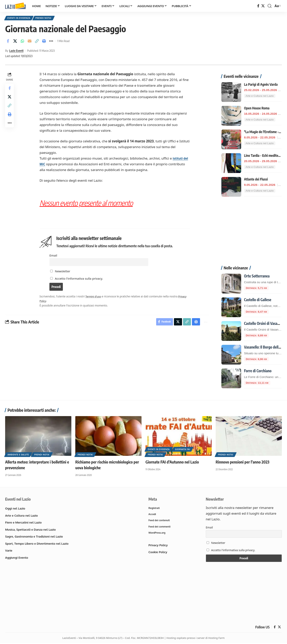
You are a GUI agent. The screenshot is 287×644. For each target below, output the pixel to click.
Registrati (154, 509)
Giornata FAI (182, 450)
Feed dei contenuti (160, 521)
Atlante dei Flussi (256, 177)
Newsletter (61, 273)
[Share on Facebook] (8, 42)
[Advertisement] (252, 231)
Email (54, 256)
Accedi (152, 515)
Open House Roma (257, 106)
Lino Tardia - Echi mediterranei (265, 153)
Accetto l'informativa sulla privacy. (79, 280)
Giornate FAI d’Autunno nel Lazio (172, 462)
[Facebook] (258, 6)
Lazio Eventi (16, 52)
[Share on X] (15, 42)
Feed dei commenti (160, 527)
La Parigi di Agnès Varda (261, 82)
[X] (263, 6)
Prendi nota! (47, 18)
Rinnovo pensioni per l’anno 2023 (243, 462)
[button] (270, 6)
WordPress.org (157, 534)
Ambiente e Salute (18, 455)
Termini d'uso (94, 299)
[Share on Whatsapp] (22, 42)
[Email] (30, 42)
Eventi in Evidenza (20, 18)
